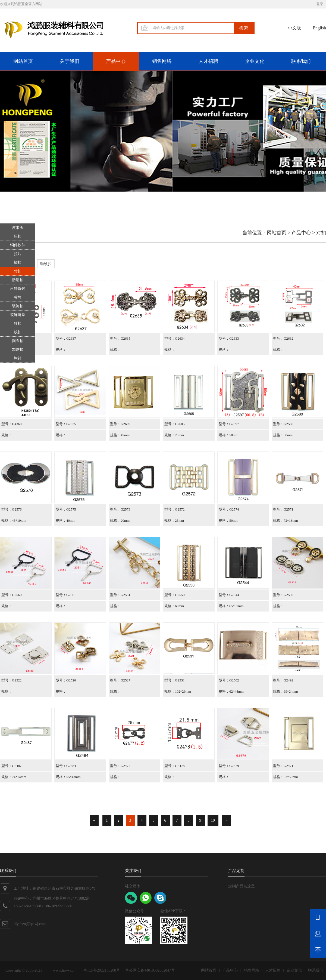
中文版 (294, 28)
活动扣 (18, 280)
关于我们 (70, 61)
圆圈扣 (18, 341)
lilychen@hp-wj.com (30, 924)
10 (213, 820)
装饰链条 (18, 315)
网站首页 (23, 61)
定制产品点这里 (242, 886)
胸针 (18, 358)
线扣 (18, 332)
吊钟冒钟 (18, 289)
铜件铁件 (18, 245)
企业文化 (255, 61)
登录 (320, 4)
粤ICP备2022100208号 (102, 970)
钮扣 (18, 236)
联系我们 (301, 61)
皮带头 (18, 228)
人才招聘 (208, 61)
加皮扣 (18, 350)
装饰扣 (18, 306)
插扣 (18, 262)
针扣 (18, 323)
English (319, 28)
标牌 (18, 297)
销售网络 (162, 61)
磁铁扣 (46, 264)
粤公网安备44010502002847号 (150, 970)
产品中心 (116, 61)
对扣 (18, 271)
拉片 (18, 254)
